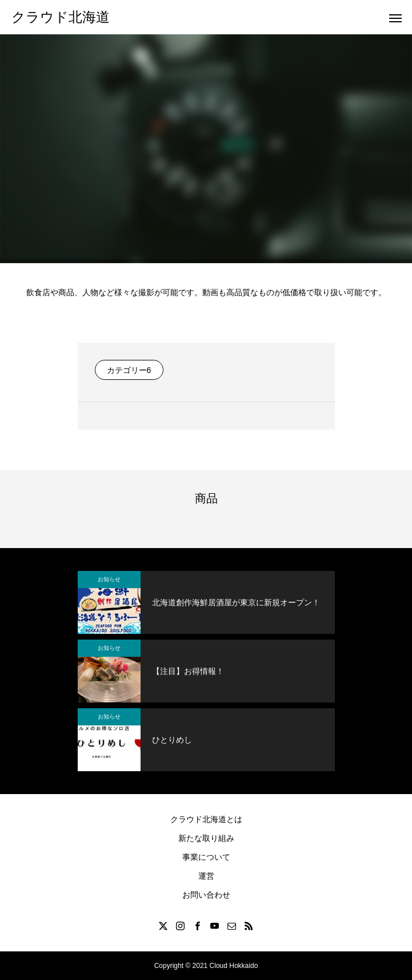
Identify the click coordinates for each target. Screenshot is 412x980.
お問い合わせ (206, 895)
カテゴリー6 (129, 370)
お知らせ (109, 579)
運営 (206, 876)
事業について (206, 857)
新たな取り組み (206, 838)
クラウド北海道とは (206, 819)
